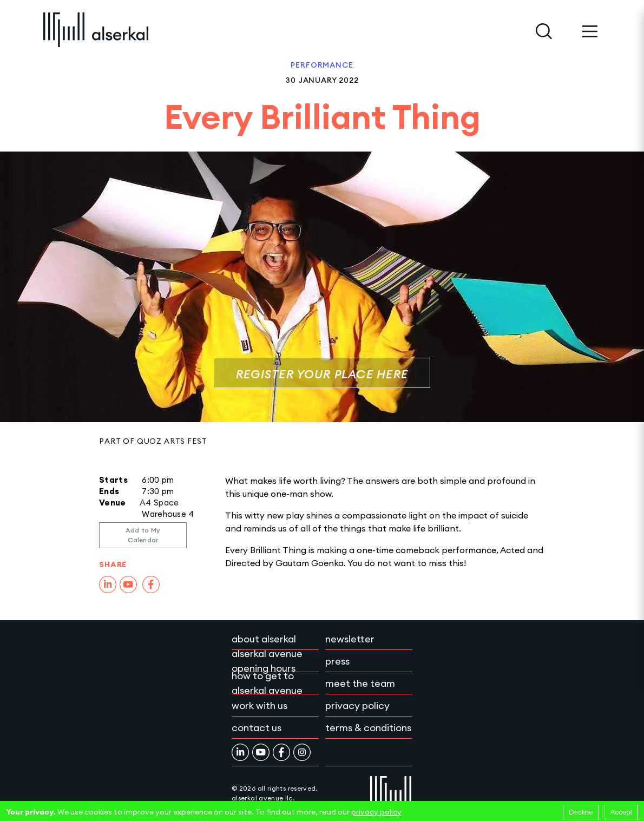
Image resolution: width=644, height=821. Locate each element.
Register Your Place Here (322, 374)
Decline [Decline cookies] (581, 812)
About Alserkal (264, 639)
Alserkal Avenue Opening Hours (267, 661)
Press (337, 661)
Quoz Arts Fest (172, 441)
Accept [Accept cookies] (622, 812)
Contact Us (257, 728)
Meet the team (360, 683)
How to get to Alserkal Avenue (267, 683)
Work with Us (259, 705)
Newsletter (350, 639)
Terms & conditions (368, 728)
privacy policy (376, 812)
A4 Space (159, 503)
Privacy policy (357, 705)
